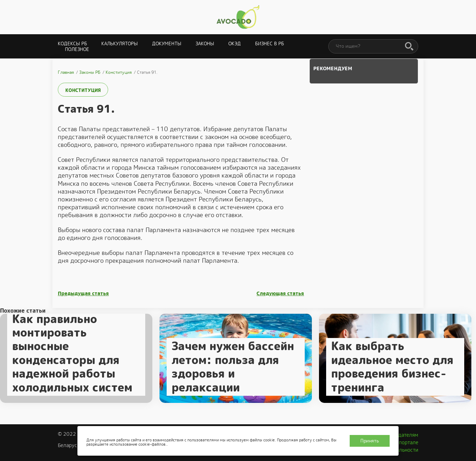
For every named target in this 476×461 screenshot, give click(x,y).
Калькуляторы (120, 44)
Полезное (77, 49)
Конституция (83, 90)
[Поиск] (409, 47)
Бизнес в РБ (270, 44)
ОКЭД (235, 44)
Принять (370, 441)
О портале (406, 442)
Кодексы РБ (72, 44)
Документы (167, 44)
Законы (205, 44)
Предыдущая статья (83, 294)
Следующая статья (280, 294)
